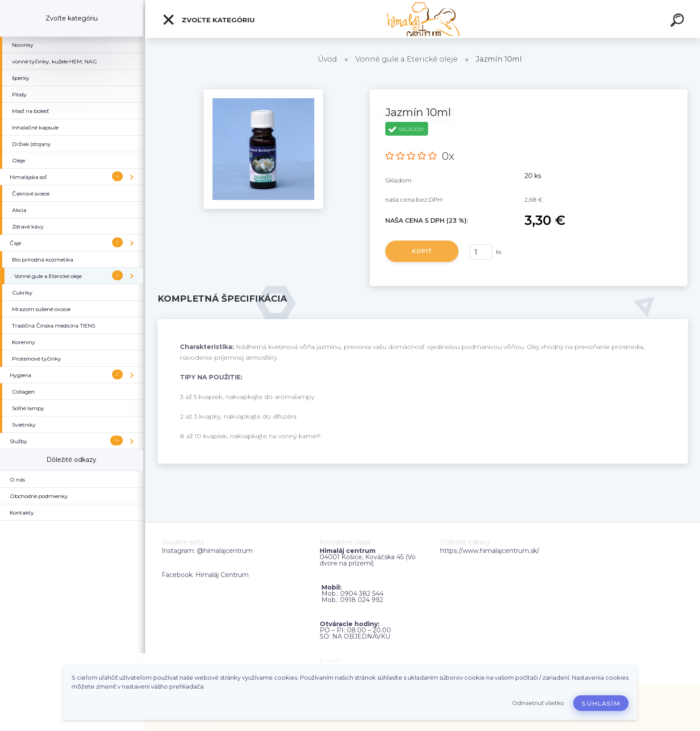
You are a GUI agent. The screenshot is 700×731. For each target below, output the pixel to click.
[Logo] (423, 19)
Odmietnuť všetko (538, 703)
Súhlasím (601, 703)
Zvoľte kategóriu (208, 20)
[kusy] (481, 252)
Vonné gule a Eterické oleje (406, 59)
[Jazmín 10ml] (263, 92)
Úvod (327, 59)
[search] (679, 21)
